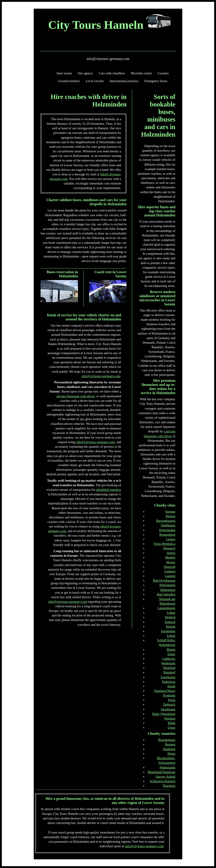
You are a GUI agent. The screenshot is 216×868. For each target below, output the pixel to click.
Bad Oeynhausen (164, 580)
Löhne (171, 613)
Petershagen (167, 585)
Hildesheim (168, 590)
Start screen (64, 73)
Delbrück (169, 704)
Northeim (169, 695)
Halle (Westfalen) (164, 714)
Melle (172, 723)
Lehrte (171, 636)
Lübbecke (169, 659)
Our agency (85, 73)
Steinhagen (168, 709)
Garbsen (170, 571)
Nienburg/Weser (165, 691)
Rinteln (170, 516)
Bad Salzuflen (166, 594)
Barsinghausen (166, 521)
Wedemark (168, 663)
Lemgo (171, 539)
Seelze (171, 553)
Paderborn (168, 682)
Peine (172, 700)
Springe (170, 512)
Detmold (170, 567)
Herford (170, 617)
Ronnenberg (167, 535)
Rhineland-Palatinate (162, 772)
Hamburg (169, 749)
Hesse (171, 754)
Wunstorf (169, 548)
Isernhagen (168, 631)
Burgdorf (169, 672)
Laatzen (170, 576)
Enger (171, 654)
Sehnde (170, 626)
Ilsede (171, 686)
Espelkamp (168, 677)
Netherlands (167, 767)
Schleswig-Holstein (163, 781)
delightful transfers (109, 490)
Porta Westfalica (165, 544)
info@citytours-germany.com (108, 59)
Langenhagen (167, 608)
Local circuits (95, 81)
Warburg (170, 718)
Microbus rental (141, 73)
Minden (170, 557)
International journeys (124, 81)
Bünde (171, 650)
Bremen (170, 744)
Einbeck (170, 622)
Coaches (163, 73)
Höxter (171, 562)
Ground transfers (69, 81)
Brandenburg (167, 740)
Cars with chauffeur (112, 73)
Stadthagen (168, 525)
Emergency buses (156, 81)
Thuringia (169, 786)
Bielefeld (169, 668)
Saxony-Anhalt (165, 777)
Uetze (172, 728)
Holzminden (167, 530)
